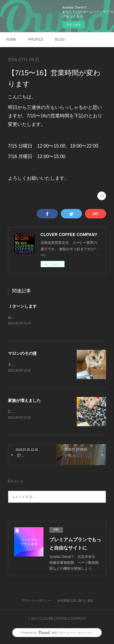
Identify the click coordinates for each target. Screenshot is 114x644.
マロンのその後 (22, 354)
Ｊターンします (22, 306)
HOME (11, 40)
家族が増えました (24, 401)
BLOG (60, 40)
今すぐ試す (74, 25)
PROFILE (36, 40)
